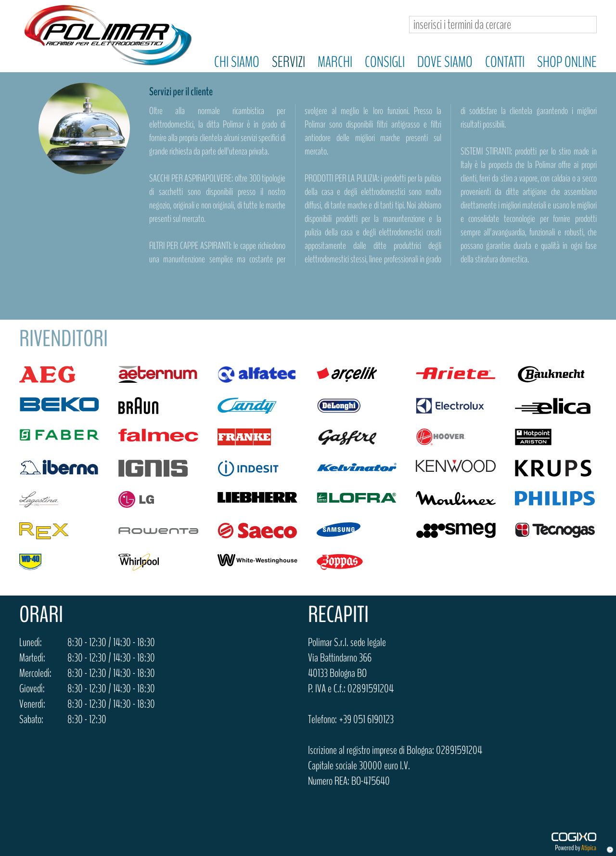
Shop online (567, 62)
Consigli (385, 62)
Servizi (289, 62)
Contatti (505, 62)
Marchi (335, 62)
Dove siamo (445, 62)
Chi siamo (237, 62)
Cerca (585, 25)
